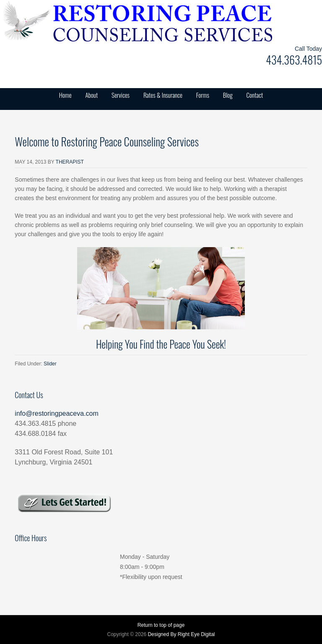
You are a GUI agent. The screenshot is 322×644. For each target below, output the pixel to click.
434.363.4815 (294, 60)
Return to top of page (161, 625)
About (91, 95)
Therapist (70, 162)
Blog (228, 95)
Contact (255, 95)
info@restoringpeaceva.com (56, 413)
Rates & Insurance (163, 95)
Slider (50, 364)
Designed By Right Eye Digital (181, 634)
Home (65, 95)
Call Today (308, 49)
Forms (203, 95)
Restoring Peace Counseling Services (84, 21)
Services (121, 95)
